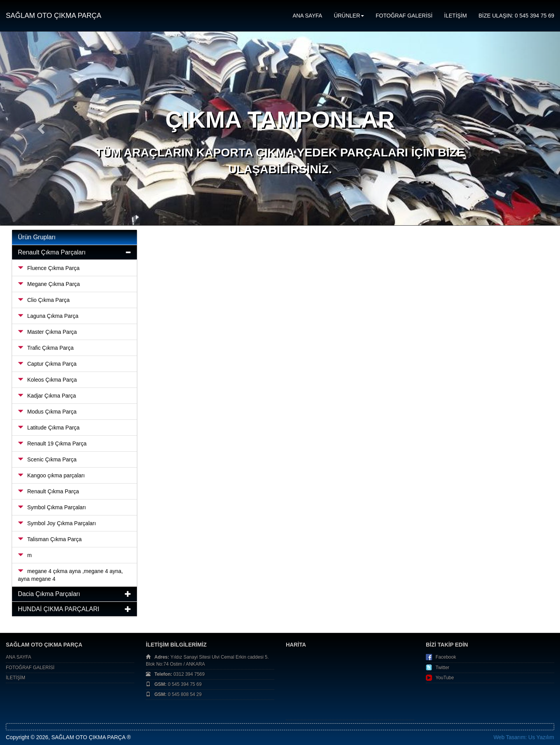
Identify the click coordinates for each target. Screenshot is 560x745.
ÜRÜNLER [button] (349, 16)
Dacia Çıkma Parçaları (49, 594)
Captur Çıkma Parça (47, 364)
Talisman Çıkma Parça (50, 539)
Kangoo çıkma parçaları (51, 475)
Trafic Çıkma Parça (46, 348)
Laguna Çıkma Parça (48, 316)
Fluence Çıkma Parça (49, 268)
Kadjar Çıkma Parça (47, 396)
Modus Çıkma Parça (47, 412)
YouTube (445, 678)
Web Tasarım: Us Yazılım (524, 737)
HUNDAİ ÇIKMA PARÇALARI (59, 609)
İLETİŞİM (455, 16)
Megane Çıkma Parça (49, 284)
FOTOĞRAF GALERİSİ (404, 16)
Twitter (442, 668)
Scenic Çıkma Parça (47, 459)
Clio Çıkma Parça (44, 300)
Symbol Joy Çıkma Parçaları (57, 523)
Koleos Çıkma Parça (47, 380)
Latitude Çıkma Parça (49, 428)
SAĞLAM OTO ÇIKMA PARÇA (53, 16)
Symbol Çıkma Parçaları (52, 507)
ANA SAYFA (307, 16)
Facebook (446, 657)
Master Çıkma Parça (47, 332)
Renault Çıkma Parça (48, 491)
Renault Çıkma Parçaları (52, 252)
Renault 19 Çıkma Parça (52, 443)
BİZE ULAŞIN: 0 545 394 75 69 (516, 16)
